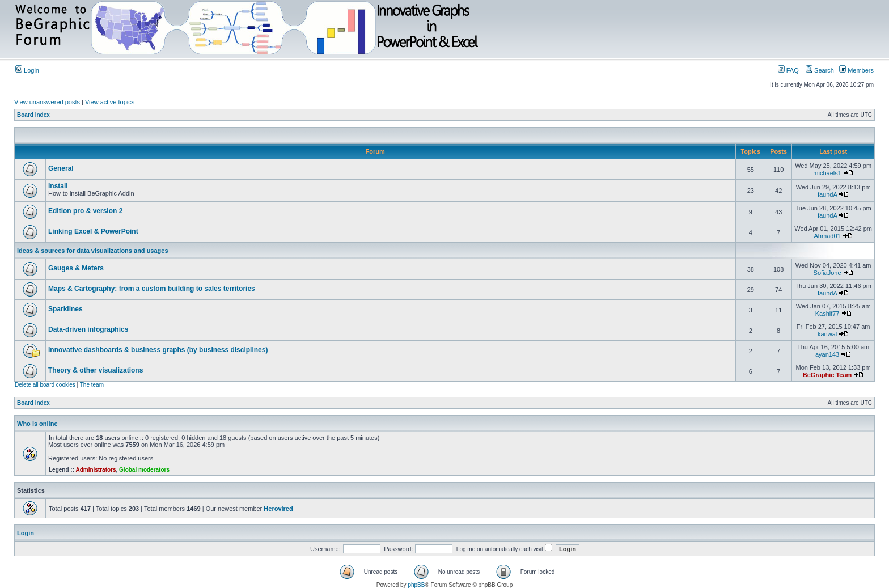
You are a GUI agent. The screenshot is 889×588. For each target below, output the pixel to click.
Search (820, 70)
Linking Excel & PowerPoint (93, 231)
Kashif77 (827, 314)
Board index (33, 115)
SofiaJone (827, 273)
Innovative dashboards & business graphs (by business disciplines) (158, 350)
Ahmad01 (827, 236)
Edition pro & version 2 (85, 211)
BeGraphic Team (827, 375)
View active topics (110, 102)
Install (58, 186)
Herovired (278, 509)
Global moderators (144, 470)
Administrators (96, 470)
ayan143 (827, 354)
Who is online (37, 424)
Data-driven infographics (88, 329)
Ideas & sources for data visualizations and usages (93, 251)
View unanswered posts (47, 102)
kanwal (827, 334)
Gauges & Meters (76, 268)
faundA (827, 194)
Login (27, 70)
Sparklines (65, 309)
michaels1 (827, 173)
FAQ (788, 70)
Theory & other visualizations (96, 370)
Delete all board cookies (45, 385)
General (61, 168)
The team (92, 385)
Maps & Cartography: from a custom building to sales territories (152, 289)
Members (856, 70)
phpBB (416, 585)
